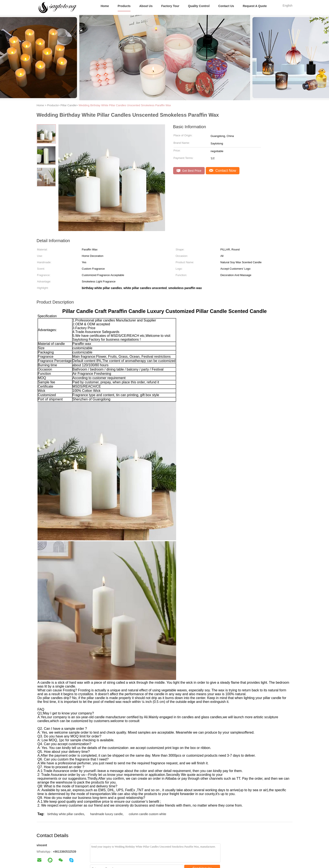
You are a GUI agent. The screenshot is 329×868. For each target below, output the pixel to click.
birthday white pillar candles (66, 814)
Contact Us (226, 6)
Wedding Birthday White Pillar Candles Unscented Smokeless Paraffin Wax (125, 105)
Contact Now (223, 171)
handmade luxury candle (107, 814)
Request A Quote (255, 6)
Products (124, 6)
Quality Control (199, 6)
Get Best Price (189, 171)
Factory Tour (170, 6)
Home (105, 6)
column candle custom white (148, 814)
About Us (146, 6)
